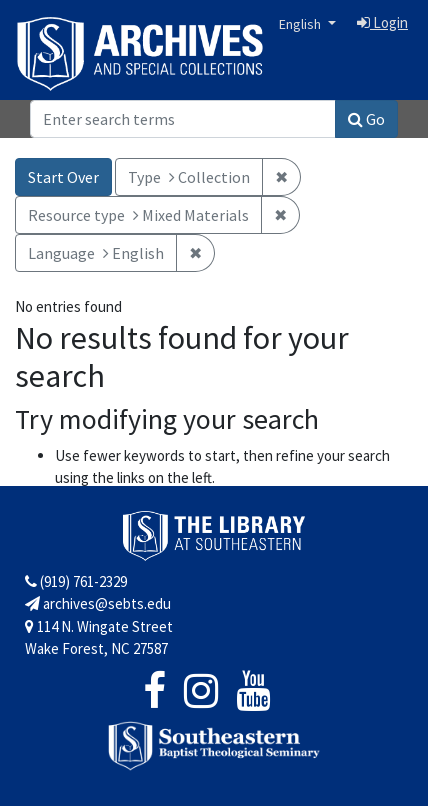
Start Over (63, 177)
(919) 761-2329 (76, 581)
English (301, 24)
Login (382, 22)
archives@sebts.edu (98, 603)
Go (366, 119)
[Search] (183, 119)
